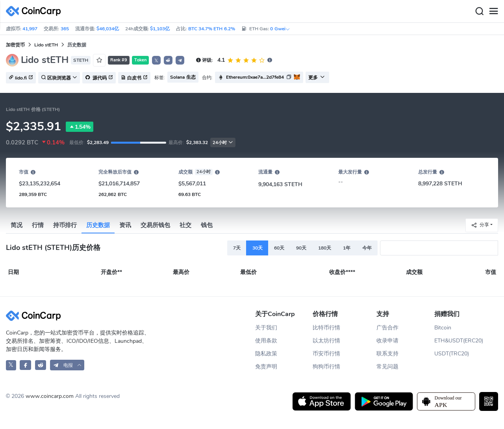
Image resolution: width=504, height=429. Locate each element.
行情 (38, 225)
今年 (367, 248)
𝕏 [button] (156, 61)
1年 (347, 248)
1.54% (80, 127)
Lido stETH (46, 45)
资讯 (125, 225)
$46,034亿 (108, 29)
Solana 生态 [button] (183, 77)
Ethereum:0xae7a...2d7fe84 (255, 77)
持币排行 (65, 225)
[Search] (479, 11)
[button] (168, 60)
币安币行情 (326, 354)
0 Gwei (280, 29)
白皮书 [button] (134, 78)
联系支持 (387, 354)
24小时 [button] (223, 143)
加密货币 (15, 45)
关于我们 (266, 328)
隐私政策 (266, 354)
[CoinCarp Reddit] (41, 365)
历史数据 (98, 225)
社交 (185, 225)
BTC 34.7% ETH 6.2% (212, 29)
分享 (480, 225)
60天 (279, 248)
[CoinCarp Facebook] (25, 365)
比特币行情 (326, 328)
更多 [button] (317, 78)
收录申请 (387, 341)
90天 (301, 248)
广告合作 (387, 328)
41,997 (30, 29)
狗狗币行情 (326, 367)
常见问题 (387, 367)
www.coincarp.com (50, 396)
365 (65, 29)
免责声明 (266, 367)
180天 (325, 248)
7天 (237, 248)
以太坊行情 (326, 341)
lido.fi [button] (21, 78)
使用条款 (266, 341)
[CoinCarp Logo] (35, 11)
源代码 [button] (99, 78)
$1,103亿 (160, 29)
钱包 (207, 225)
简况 (17, 225)
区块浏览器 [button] (59, 78)
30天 (258, 248)
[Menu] (493, 11)
